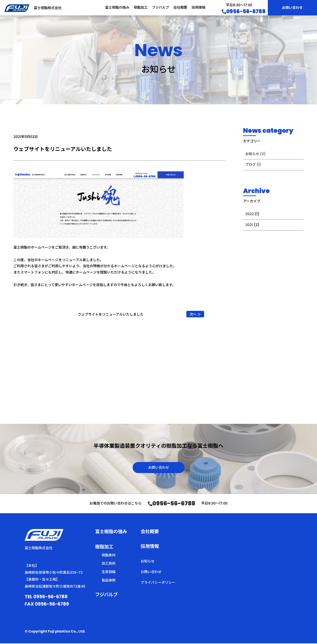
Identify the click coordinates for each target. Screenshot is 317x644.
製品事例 (109, 581)
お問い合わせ (292, 8)
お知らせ (148, 562)
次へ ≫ (195, 314)
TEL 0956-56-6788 (46, 597)
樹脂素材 (109, 556)
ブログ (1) (253, 165)
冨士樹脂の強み (117, 7)
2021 (249, 225)
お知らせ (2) (255, 154)
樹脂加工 (141, 7)
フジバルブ (160, 7)
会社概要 (180, 7)
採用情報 (198, 7)
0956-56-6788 (244, 11)
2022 (250, 214)
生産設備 (109, 573)
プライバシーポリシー (158, 583)
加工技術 (109, 564)
